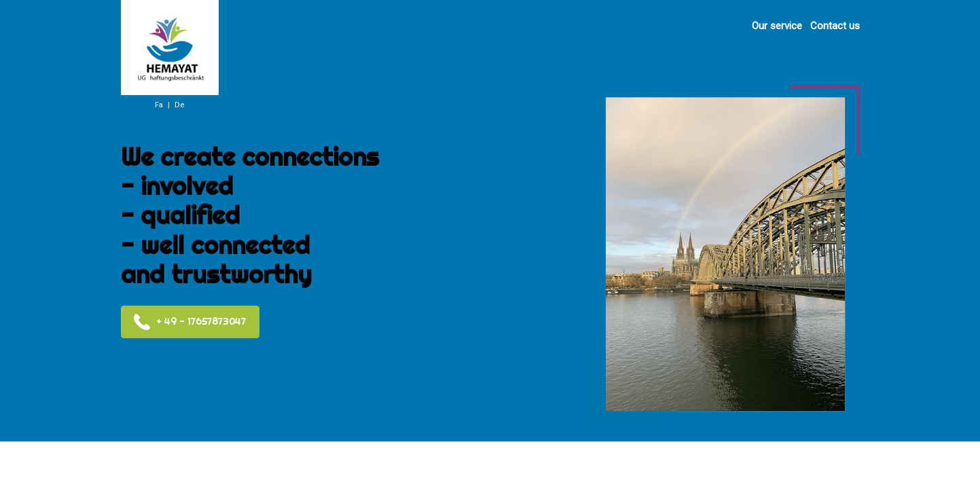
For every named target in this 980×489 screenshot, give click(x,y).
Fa (159, 105)
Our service (777, 26)
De (179, 105)
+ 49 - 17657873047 (189, 322)
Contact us (835, 26)
